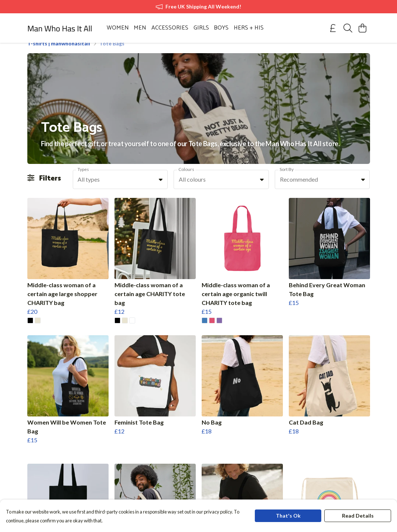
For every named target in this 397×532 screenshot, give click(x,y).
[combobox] (120, 188)
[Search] (348, 28)
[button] (161, 188)
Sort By (287, 178)
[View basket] (363, 28)
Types (83, 178)
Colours (186, 178)
